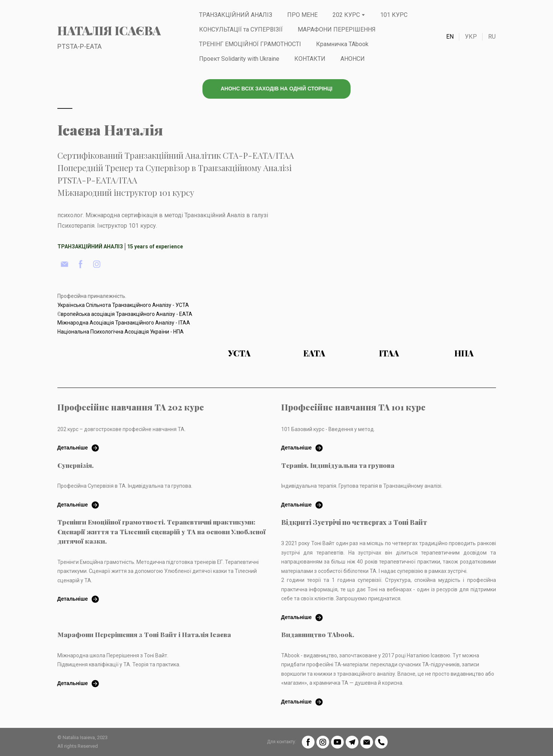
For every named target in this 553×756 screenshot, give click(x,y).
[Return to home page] (109, 30)
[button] (276, 89)
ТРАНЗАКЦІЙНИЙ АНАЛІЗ (236, 15)
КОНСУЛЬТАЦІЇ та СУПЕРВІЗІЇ (241, 29)
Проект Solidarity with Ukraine (239, 59)
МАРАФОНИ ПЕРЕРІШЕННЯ (337, 29)
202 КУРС (346, 15)
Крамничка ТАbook (342, 44)
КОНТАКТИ (310, 59)
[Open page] (314, 312)
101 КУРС (394, 15)
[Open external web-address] (239, 312)
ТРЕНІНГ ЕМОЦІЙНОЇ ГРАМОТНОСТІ (250, 44)
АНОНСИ (353, 59)
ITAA (389, 353)
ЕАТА (314, 353)
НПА (464, 353)
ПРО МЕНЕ (302, 15)
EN (450, 37)
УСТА (239, 353)
